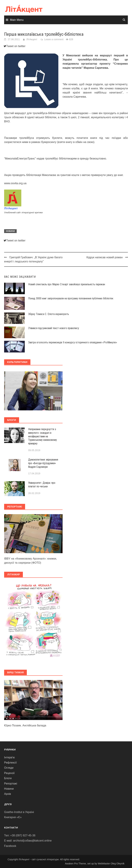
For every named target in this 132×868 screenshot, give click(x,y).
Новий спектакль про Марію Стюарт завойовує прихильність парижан (67, 284)
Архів (7, 794)
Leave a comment (54, 39)
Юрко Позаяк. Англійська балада (25, 725)
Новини (10, 231)
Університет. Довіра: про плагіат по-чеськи (42, 485)
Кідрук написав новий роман (105, 257)
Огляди (9, 768)
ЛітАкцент (32, 39)
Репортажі (11, 784)
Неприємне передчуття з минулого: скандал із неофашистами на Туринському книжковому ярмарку (43, 436)
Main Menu (17, 20)
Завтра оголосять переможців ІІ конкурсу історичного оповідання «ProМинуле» (73, 342)
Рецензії (9, 773)
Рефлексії (10, 763)
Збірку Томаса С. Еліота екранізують (49, 314)
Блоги (8, 778)
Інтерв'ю (9, 757)
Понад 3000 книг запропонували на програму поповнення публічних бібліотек (71, 298)
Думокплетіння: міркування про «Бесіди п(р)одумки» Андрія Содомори (43, 463)
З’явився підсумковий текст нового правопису (54, 328)
